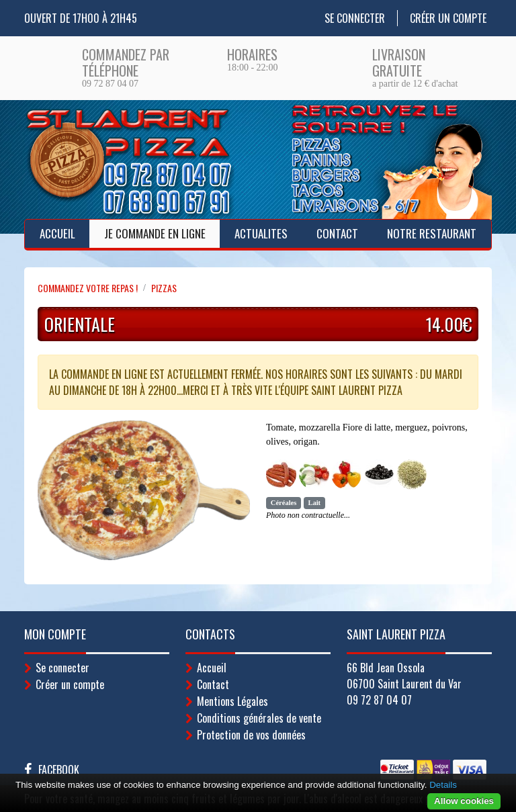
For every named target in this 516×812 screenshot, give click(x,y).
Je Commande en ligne (155, 233)
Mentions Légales (232, 701)
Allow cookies (464, 801)
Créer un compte (448, 18)
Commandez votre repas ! (88, 288)
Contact (337, 233)
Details (443, 785)
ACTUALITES (261, 233)
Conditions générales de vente (259, 718)
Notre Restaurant (432, 233)
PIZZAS (164, 288)
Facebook (59, 770)
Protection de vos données (251, 735)
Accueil (57, 233)
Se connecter (355, 18)
